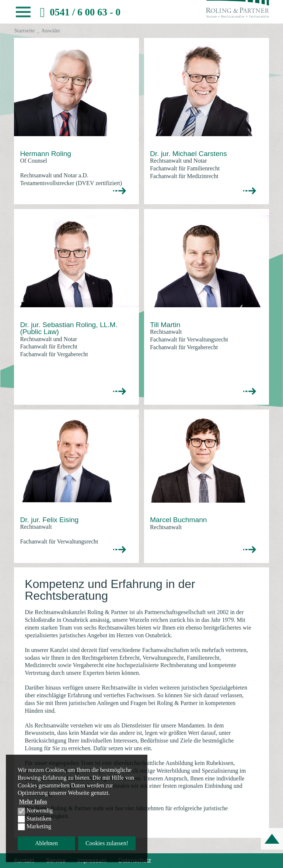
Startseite (24, 31)
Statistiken (35, 819)
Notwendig (35, 811)
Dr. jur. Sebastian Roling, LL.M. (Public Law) (69, 328)
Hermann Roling (46, 154)
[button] (23, 14)
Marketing (34, 827)
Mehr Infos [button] (33, 802)
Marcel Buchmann (179, 520)
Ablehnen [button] (46, 843)
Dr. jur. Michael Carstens (188, 154)
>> (120, 191)
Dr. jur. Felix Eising (49, 520)
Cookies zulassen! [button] (107, 843)
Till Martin (165, 325)
